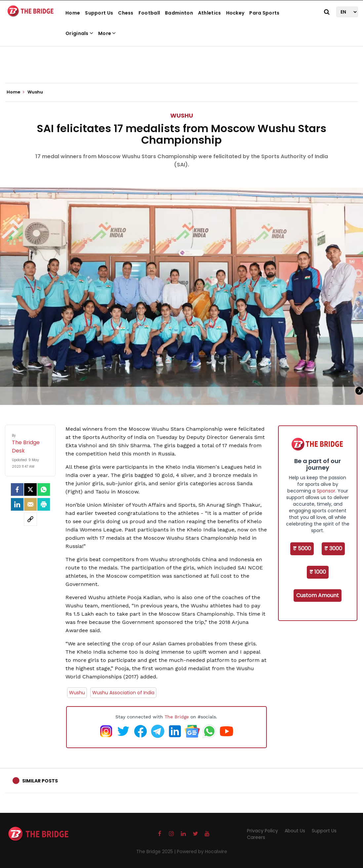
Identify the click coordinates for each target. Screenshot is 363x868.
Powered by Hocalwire (202, 851)
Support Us (99, 13)
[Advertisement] (181, 63)
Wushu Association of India (123, 693)
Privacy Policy (262, 831)
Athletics (210, 13)
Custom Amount (318, 595)
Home (73, 13)
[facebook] (17, 489)
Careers (256, 837)
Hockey (235, 13)
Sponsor (326, 491)
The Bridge (177, 717)
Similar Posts (40, 781)
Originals (79, 33)
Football (149, 13)
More (107, 33)
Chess (126, 13)
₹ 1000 (318, 572)
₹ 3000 (333, 548)
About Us (295, 831)
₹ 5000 (302, 548)
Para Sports (264, 13)
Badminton (179, 13)
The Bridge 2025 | (157, 851)
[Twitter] (30, 489)
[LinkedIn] (17, 504)
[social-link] (30, 519)
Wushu (182, 115)
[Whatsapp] (44, 489)
